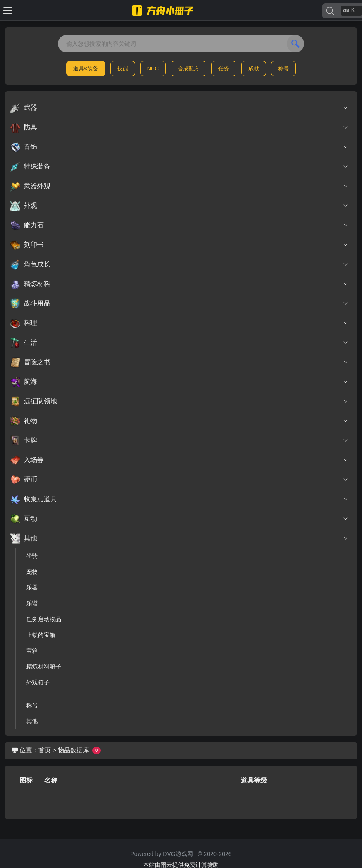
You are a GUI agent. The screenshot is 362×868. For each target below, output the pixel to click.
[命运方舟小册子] (164, 10)
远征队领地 (179, 401)
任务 (224, 68)
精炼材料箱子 (44, 667)
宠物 (32, 572)
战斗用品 (179, 303)
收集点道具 (179, 499)
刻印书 (179, 245)
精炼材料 (179, 284)
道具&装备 (86, 68)
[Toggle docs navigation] (8, 10)
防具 (179, 127)
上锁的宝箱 (41, 635)
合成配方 (188, 68)
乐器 (32, 587)
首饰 (179, 147)
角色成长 (179, 264)
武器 (179, 108)
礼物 (179, 421)
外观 (179, 206)
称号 (283, 68)
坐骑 (32, 556)
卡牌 (179, 440)
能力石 (179, 225)
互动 (179, 519)
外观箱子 (38, 682)
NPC (153, 68)
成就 (254, 68)
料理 (179, 323)
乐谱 (32, 603)
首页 (45, 750)
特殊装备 (179, 167)
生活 (179, 343)
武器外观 (179, 186)
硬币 (179, 480)
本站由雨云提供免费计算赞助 (181, 865)
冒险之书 (179, 362)
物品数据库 (73, 750)
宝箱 (32, 651)
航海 (179, 382)
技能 (123, 68)
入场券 (179, 460)
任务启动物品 (44, 619)
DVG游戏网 (178, 854)
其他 (179, 538)
